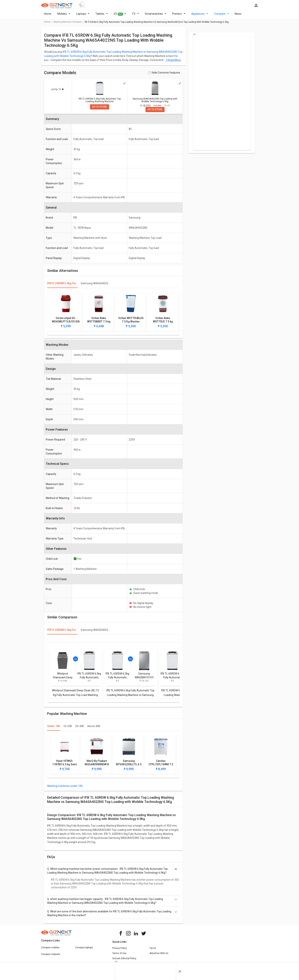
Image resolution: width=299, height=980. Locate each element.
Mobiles (64, 16)
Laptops (83, 16)
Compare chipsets (51, 957)
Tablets (102, 16)
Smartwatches (156, 16)
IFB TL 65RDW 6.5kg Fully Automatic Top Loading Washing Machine (103, 54)
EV (120, 16)
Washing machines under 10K (65, 788)
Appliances (200, 16)
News (238, 16)
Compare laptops (84, 950)
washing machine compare (68, 24)
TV (135, 16)
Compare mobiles (50, 950)
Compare (221, 16)
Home (48, 16)
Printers (179, 16)
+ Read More (173, 62)
